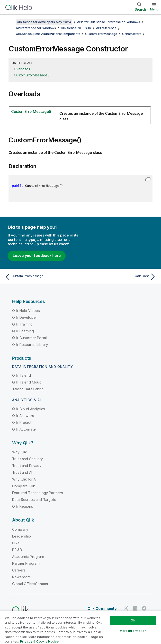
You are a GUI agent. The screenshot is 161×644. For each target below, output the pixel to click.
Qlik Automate (24, 429)
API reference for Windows (36, 28)
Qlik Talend (22, 375)
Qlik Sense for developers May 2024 (44, 22)
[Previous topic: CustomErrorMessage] (41, 277)
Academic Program (28, 557)
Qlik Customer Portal (29, 338)
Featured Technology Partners (38, 493)
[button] (148, 179)
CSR (16, 543)
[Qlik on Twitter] (126, 608)
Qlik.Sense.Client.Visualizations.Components (48, 34)
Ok (133, 620)
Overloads (22, 69)
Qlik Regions (23, 506)
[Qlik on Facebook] (144, 608)
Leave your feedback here (37, 256)
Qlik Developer (25, 317)
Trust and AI (22, 472)
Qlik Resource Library (30, 345)
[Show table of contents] (10, 22)
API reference (106, 28)
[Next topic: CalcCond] (120, 277)
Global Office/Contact (30, 584)
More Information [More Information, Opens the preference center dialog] (133, 631)
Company (20, 529)
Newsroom (21, 577)
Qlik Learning (23, 331)
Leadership (22, 536)
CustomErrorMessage (101, 34)
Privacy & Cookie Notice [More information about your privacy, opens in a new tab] (39, 641)
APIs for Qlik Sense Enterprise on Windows (109, 22)
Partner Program (26, 563)
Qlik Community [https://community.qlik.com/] (102, 608)
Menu (154, 9)
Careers (19, 570)
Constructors (132, 34)
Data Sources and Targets (34, 500)
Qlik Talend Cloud (27, 382)
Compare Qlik (24, 486)
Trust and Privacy (27, 466)
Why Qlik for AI (24, 479)
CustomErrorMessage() (32, 75)
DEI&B (17, 550)
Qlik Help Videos (26, 311)
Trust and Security (27, 459)
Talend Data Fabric (28, 389)
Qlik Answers (23, 416)
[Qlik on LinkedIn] (135, 608)
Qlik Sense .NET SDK (76, 28)
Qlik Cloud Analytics (29, 409)
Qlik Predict (22, 422)
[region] (80, 627)
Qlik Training (22, 324)
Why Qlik (19, 452)
